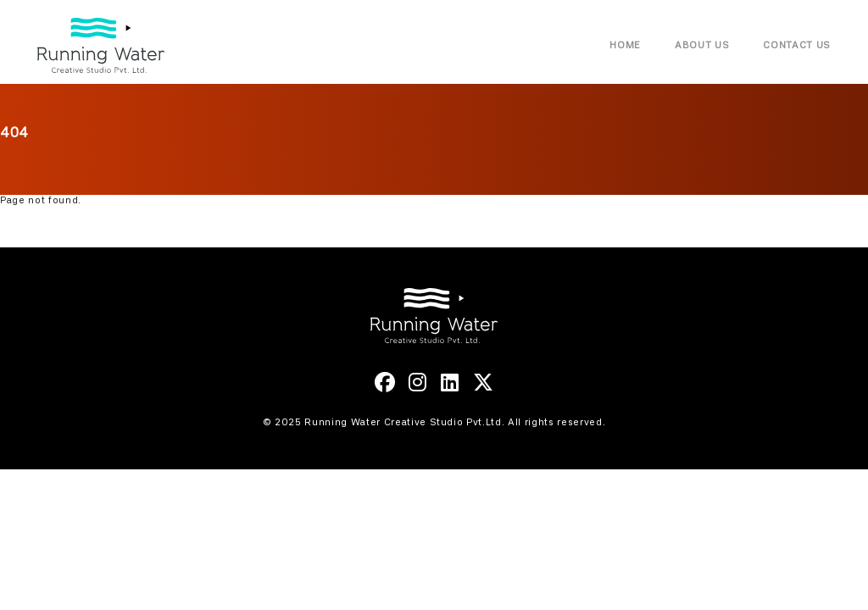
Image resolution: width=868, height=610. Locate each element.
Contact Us (797, 45)
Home (625, 45)
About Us (702, 45)
